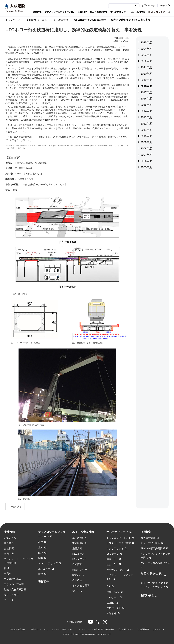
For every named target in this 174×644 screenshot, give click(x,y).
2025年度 (146, 42)
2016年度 (146, 99)
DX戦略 (111, 603)
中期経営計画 (80, 543)
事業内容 (9, 554)
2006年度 (146, 161)
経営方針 (77, 548)
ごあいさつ (10, 538)
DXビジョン (113, 592)
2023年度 (146, 55)
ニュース (9, 600)
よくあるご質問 (81, 586)
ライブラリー (11, 595)
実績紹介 (44, 582)
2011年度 (146, 130)
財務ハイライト (81, 575)
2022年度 (146, 61)
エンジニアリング (48, 563)
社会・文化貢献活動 (15, 590)
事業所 (8, 574)
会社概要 (9, 548)
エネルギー (44, 569)
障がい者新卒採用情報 (153, 548)
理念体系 (9, 543)
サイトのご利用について (62, 629)
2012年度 (146, 124)
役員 (7, 568)
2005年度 (146, 167)
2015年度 (146, 105)
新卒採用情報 (148, 538)
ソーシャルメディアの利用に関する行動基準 (96, 629)
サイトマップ (158, 629)
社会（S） (112, 564)
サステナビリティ (117, 532)
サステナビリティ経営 (119, 543)
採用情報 (146, 532)
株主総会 (77, 580)
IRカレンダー (80, 570)
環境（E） (112, 559)
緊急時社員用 (143, 629)
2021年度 (146, 67)
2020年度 (146, 74)
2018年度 (146, 86)
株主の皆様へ (80, 538)
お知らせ (111, 613)
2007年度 (146, 155)
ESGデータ (113, 554)
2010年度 (146, 136)
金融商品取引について (38, 629)
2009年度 (146, 142)
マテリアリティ (115, 548)
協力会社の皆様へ (126, 629)
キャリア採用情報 (150, 543)
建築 (41, 542)
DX (108, 586)
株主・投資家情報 (83, 532)
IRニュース (78, 554)
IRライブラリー (81, 559)
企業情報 (10, 532)
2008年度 (146, 148)
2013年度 (146, 117)
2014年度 (146, 111)
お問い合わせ (148, 6)
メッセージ (113, 597)
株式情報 (77, 564)
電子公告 (77, 591)
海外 (41, 553)
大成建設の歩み (13, 579)
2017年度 (146, 92)
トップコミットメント (119, 538)
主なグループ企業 (14, 584)
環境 (41, 574)
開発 (41, 558)
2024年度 (146, 49)
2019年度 (146, 80)
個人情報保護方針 (18, 629)
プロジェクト (114, 608)
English (163, 6)
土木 (41, 548)
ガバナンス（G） (116, 570)
